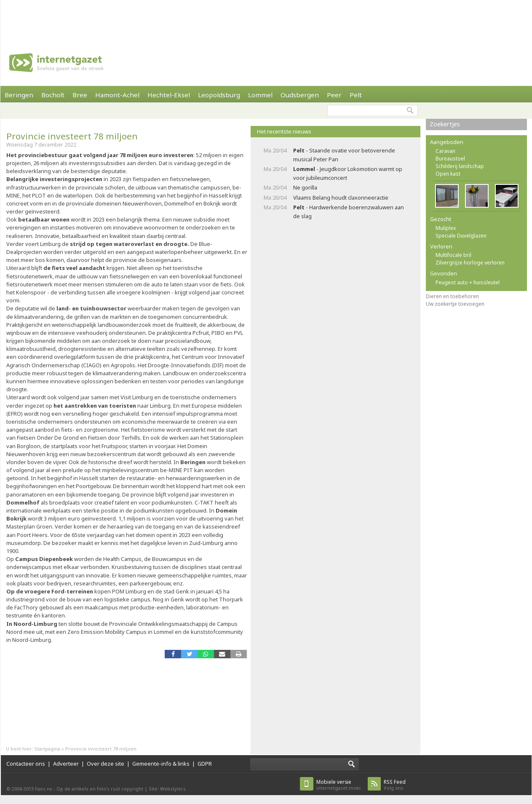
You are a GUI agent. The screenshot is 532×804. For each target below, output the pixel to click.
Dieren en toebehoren (452, 296)
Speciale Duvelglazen (461, 236)
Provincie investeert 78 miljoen (72, 136)
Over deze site (106, 764)
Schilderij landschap (460, 166)
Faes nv (44, 789)
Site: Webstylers (167, 789)
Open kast (448, 174)
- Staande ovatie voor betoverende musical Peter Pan (344, 155)
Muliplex (446, 228)
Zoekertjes (445, 124)
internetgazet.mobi (338, 785)
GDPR (205, 764)
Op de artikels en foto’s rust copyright (100, 789)
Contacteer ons (26, 764)
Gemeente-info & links (161, 764)
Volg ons (395, 785)
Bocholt (53, 95)
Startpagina (47, 749)
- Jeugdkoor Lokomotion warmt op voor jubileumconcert (348, 173)
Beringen (19, 95)
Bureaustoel (450, 159)
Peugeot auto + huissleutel (468, 282)
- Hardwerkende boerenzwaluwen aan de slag (349, 212)
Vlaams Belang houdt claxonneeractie (341, 198)
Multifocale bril (453, 255)
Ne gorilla (305, 187)
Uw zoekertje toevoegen (455, 304)
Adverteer (66, 764)
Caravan (445, 151)
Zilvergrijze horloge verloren (470, 263)
